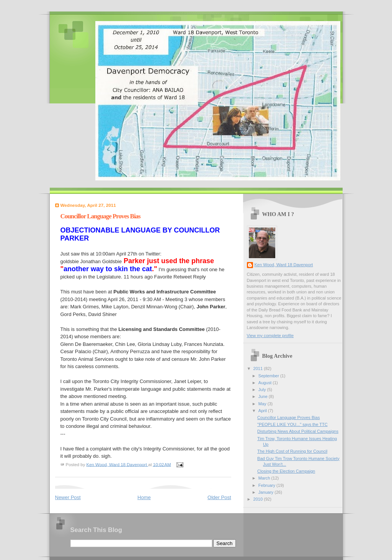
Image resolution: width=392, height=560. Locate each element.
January (266, 492)
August (265, 383)
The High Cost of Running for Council (292, 451)
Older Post (219, 497)
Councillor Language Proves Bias (288, 418)
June (264, 396)
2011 (259, 368)
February (267, 485)
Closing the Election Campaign (286, 471)
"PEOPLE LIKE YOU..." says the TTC (292, 424)
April (263, 411)
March (265, 478)
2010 (259, 499)
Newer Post (68, 497)
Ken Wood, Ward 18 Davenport (284, 265)
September (269, 376)
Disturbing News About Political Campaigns (298, 431)
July (263, 390)
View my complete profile (270, 336)
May (263, 404)
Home (144, 497)
